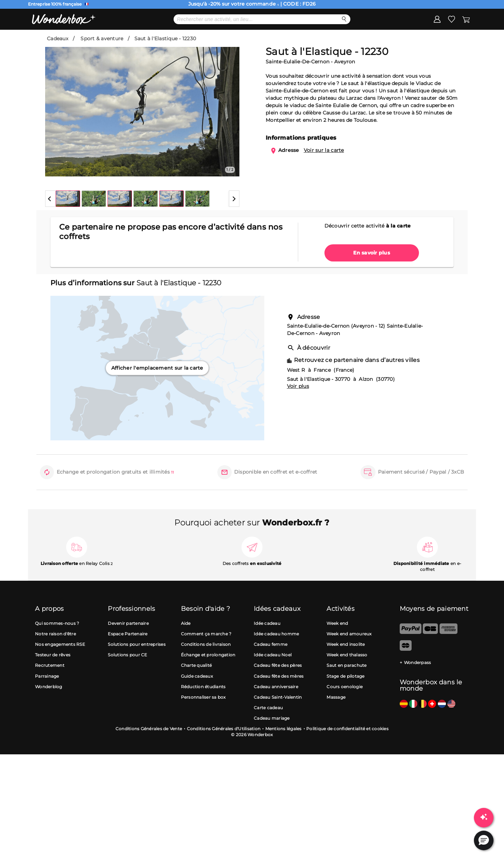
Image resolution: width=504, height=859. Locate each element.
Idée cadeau (267, 646)
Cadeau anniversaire (276, 709)
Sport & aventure (102, 61)
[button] (50, 221)
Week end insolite (346, 667)
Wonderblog (49, 709)
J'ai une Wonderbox (442, 41)
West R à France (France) (321, 392)
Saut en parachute (346, 688)
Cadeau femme (271, 667)
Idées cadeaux (298, 41)
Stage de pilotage (345, 699)
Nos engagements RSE (60, 667)
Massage (336, 720)
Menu (55, 41)
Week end (337, 646)
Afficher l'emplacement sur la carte (157, 390)
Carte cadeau (268, 730)
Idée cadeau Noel (273, 677)
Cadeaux (58, 61)
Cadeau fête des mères (279, 699)
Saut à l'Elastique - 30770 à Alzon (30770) (341, 401)
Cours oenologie (345, 709)
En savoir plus (372, 275)
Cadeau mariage (272, 741)
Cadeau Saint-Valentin (278, 720)
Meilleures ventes (241, 41)
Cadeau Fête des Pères (172, 41)
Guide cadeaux (197, 699)
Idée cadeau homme (276, 656)
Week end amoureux (349, 656)
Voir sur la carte (324, 173)
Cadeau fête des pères (278, 688)
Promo (106, 41)
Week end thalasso (347, 677)
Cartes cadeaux (353, 41)
